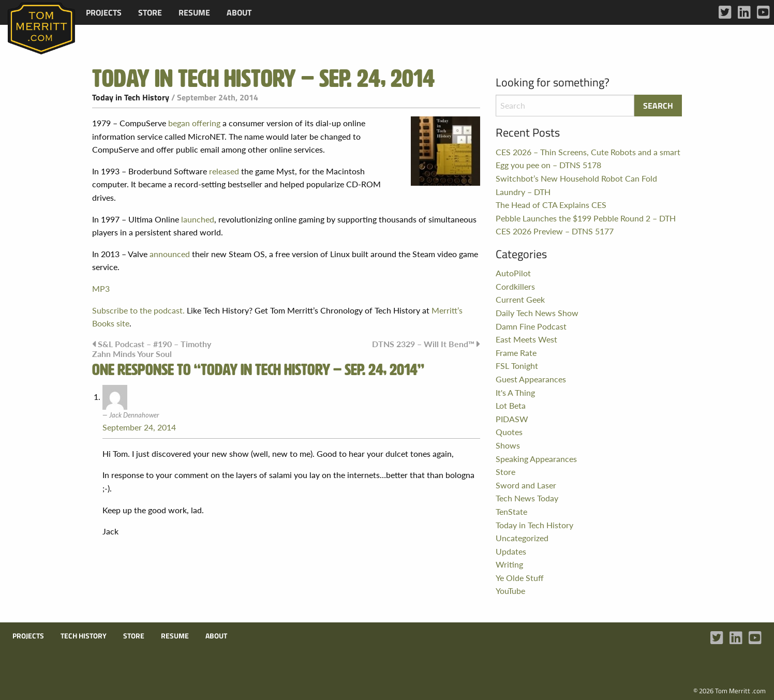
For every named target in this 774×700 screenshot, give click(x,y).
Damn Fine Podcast (531, 326)
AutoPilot (513, 273)
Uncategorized (522, 538)
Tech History (84, 636)
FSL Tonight (517, 366)
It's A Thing (515, 392)
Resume (194, 12)
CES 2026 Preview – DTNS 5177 (555, 231)
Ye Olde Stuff (520, 578)
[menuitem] (104, 12)
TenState (511, 511)
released (224, 171)
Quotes (509, 432)
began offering (194, 123)
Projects (104, 12)
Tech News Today (527, 498)
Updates (511, 551)
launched (198, 219)
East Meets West (526, 339)
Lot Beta (511, 405)
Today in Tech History (131, 97)
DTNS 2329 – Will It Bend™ (423, 344)
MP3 (101, 288)
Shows (508, 445)
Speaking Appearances (536, 459)
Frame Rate (516, 353)
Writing (509, 564)
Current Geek (520, 299)
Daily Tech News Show (537, 313)
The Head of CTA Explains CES (551, 205)
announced (170, 254)
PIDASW (512, 419)
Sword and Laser (526, 485)
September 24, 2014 (139, 427)
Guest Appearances (531, 379)
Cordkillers (515, 286)
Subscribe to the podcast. (138, 310)
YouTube (510, 591)
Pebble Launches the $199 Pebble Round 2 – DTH (586, 218)
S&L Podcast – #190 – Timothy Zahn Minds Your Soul (152, 349)
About (239, 12)
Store (150, 12)
